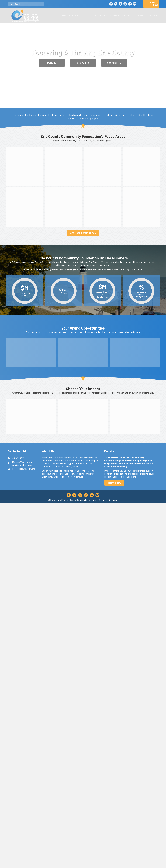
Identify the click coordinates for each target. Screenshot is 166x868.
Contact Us (150, 15)
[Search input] (26, 4)
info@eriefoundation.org (23, 834)
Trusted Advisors (110, 15)
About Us (72, 15)
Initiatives (139, 15)
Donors (84, 15)
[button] (78, 15)
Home (63, 15)
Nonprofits (126, 15)
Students (95, 15)
